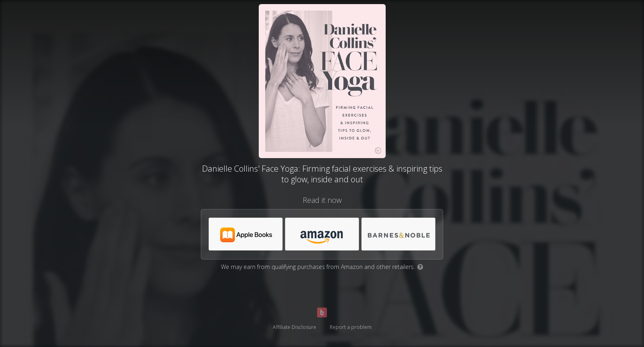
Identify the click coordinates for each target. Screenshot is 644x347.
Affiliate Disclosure (294, 327)
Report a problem (351, 327)
